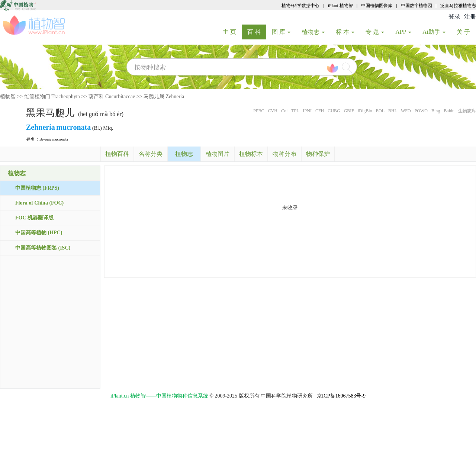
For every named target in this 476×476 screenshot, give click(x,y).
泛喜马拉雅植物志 (458, 6)
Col (284, 111)
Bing (436, 111)
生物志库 (467, 111)
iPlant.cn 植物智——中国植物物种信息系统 (159, 396)
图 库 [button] (281, 32)
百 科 (257, 32)
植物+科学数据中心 (301, 6)
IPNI (307, 111)
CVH (273, 111)
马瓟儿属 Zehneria (164, 97)
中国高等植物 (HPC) (39, 233)
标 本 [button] (345, 32)
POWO (421, 111)
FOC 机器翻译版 (34, 218)
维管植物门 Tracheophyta (52, 97)
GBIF (349, 111)
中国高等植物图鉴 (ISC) (43, 248)
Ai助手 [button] (434, 32)
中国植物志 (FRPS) (37, 188)
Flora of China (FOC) (39, 203)
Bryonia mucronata (54, 139)
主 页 (232, 32)
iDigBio (365, 111)
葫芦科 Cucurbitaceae (112, 97)
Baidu (449, 111)
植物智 (8, 97)
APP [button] (403, 32)
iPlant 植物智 (340, 6)
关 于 (466, 32)
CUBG (334, 111)
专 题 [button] (375, 32)
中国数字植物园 (416, 6)
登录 (454, 17)
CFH (320, 111)
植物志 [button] (313, 32)
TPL (295, 111)
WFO (406, 111)
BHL (393, 111)
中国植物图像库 (377, 6)
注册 (470, 17)
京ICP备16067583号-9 (341, 396)
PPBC (259, 111)
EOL (380, 111)
